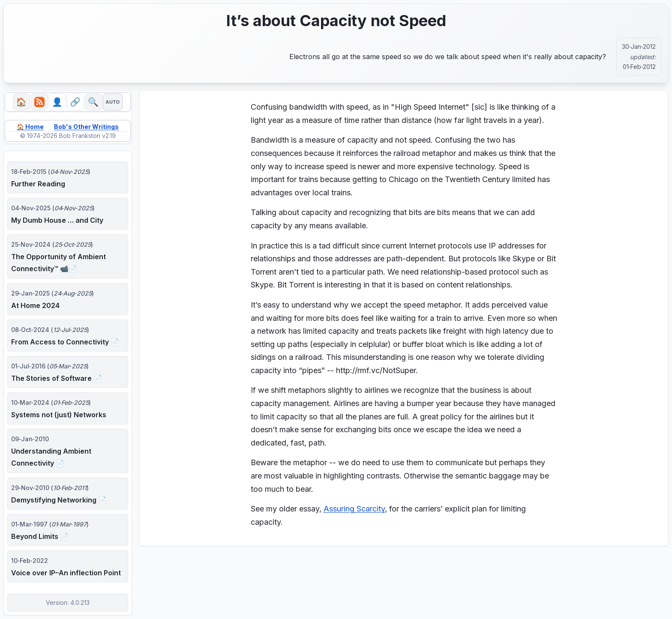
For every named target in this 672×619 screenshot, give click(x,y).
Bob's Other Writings (86, 127)
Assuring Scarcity (354, 509)
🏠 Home (30, 127)
